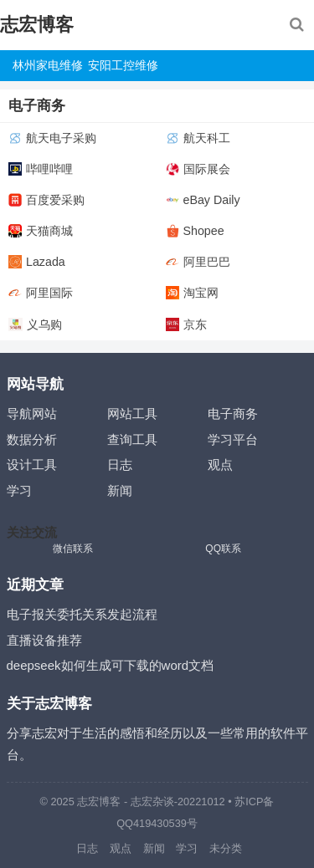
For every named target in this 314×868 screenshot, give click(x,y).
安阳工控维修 (123, 65)
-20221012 (200, 802)
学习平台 (233, 439)
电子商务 (233, 414)
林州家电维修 (48, 65)
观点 (220, 465)
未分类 (226, 848)
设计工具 (32, 465)
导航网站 (32, 414)
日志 (120, 465)
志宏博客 (37, 25)
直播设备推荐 (44, 640)
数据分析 (32, 439)
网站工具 (132, 414)
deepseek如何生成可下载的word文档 (111, 665)
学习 (19, 490)
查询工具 (132, 439)
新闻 (120, 490)
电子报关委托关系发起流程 (82, 614)
